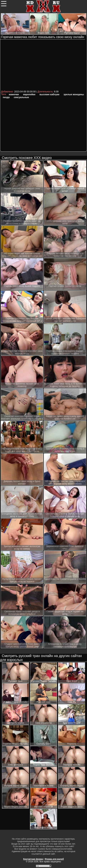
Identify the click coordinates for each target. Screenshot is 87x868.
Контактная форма (33, 859)
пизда (6, 97)
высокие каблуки (49, 94)
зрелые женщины (74, 94)
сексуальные (21, 97)
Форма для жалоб (54, 859)
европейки (29, 94)
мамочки (14, 94)
